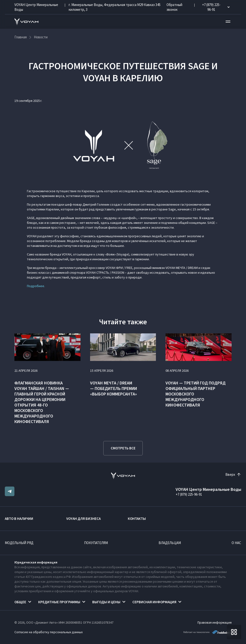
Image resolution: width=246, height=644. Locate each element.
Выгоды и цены (106, 602)
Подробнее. (36, 286)
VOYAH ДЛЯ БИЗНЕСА (83, 519)
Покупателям (96, 543)
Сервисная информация (154, 602)
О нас (236, 543)
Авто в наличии (19, 519)
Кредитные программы (59, 602)
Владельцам (170, 543)
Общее (20, 602)
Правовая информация (215, 622)
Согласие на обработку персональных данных (49, 632)
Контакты (137, 519)
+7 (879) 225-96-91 (189, 494)
